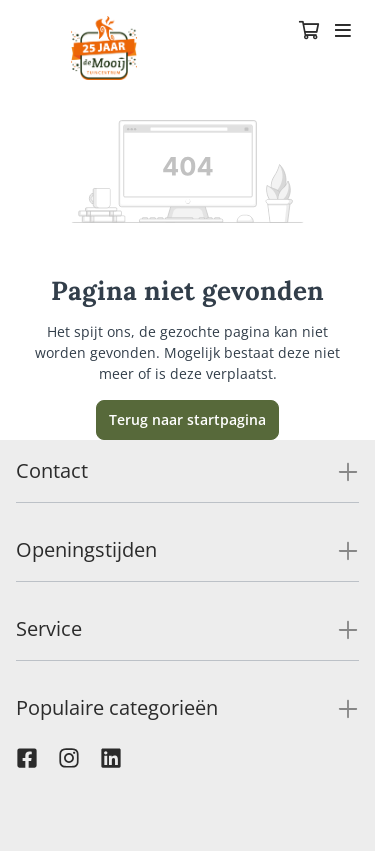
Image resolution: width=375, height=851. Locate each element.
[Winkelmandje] (309, 32)
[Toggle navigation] (343, 32)
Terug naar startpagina (187, 419)
